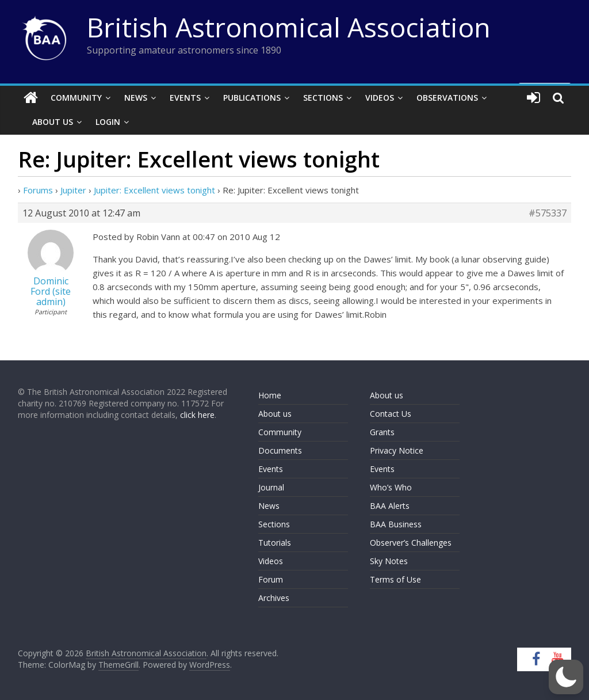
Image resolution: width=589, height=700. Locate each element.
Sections (323, 98)
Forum (271, 579)
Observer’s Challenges (411, 543)
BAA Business (396, 524)
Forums (38, 190)
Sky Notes (389, 561)
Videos (380, 98)
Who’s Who (391, 487)
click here (197, 415)
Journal (271, 487)
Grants (382, 432)
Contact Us (391, 414)
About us (275, 414)
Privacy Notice (397, 450)
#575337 (548, 213)
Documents (280, 450)
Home (270, 395)
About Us (53, 122)
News (136, 98)
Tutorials (275, 543)
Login (108, 122)
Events (185, 98)
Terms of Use (395, 579)
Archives (274, 598)
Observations (447, 98)
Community (76, 98)
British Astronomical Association (289, 27)
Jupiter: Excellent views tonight (154, 190)
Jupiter (73, 190)
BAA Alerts (390, 506)
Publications (252, 98)
